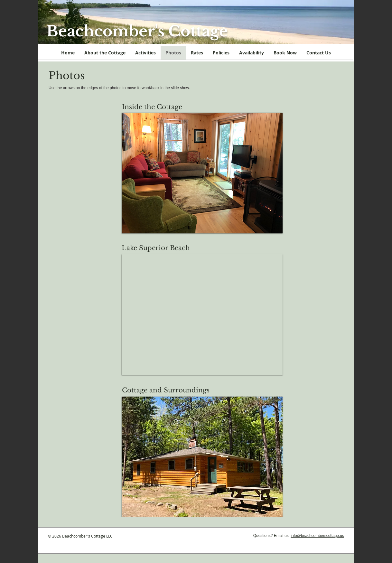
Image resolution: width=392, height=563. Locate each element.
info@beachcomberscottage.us (317, 536)
